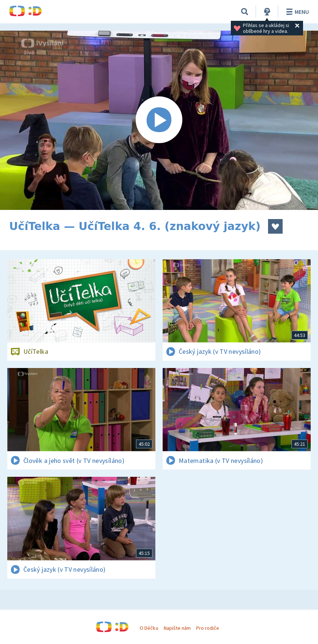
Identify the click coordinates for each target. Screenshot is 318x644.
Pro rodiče (208, 628)
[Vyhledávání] (245, 12)
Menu (296, 12)
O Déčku (149, 628)
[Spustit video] (159, 120)
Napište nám (177, 628)
